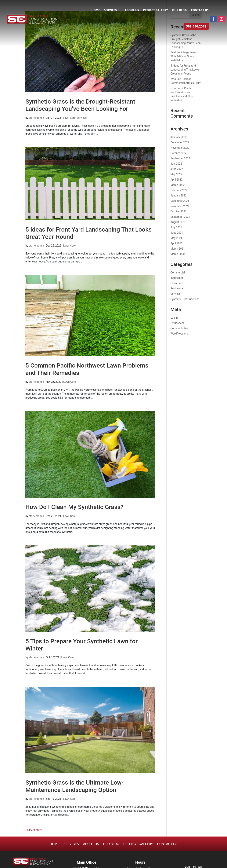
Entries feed (178, 323)
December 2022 (180, 142)
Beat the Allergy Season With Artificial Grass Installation (184, 56)
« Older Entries (34, 830)
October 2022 (178, 153)
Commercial (178, 273)
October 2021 (178, 211)
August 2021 (178, 222)
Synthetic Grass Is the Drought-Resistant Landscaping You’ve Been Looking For (80, 105)
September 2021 (180, 217)
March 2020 (178, 254)
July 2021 (176, 227)
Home (96, 10)
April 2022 (177, 180)
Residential (177, 288)
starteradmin (36, 118)
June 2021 (177, 233)
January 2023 (179, 137)
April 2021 (177, 243)
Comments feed (180, 328)
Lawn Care (69, 118)
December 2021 (180, 201)
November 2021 (180, 206)
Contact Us (200, 10)
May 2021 (176, 238)
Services (110, 10)
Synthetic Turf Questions (185, 299)
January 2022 (179, 196)
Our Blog (180, 10)
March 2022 (178, 185)
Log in (174, 318)
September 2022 (180, 158)
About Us (132, 10)
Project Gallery (155, 10)
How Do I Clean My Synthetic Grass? (74, 507)
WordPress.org (179, 334)
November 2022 (180, 148)
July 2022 (176, 164)
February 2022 (179, 190)
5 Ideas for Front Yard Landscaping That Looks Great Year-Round (185, 70)
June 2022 (177, 169)
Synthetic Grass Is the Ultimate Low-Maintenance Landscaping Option (74, 786)
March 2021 (178, 249)
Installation (177, 278)
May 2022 (176, 174)
